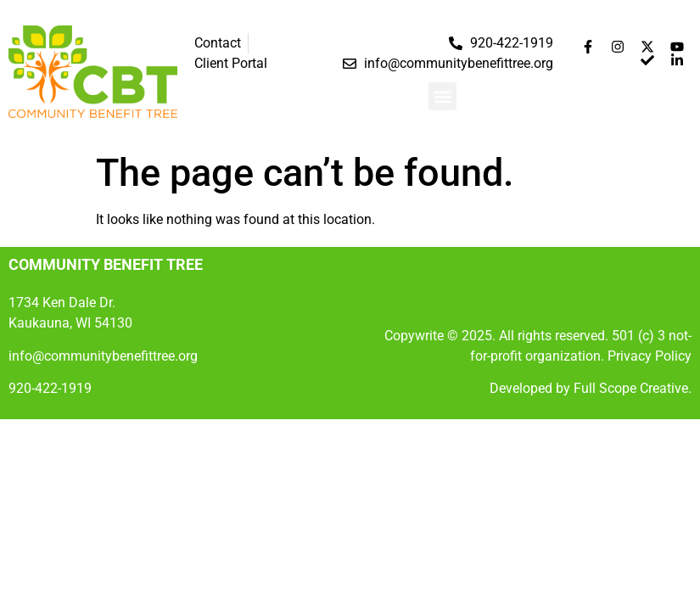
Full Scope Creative (631, 388)
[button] (442, 96)
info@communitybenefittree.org (103, 356)
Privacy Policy (650, 356)
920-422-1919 (50, 388)
